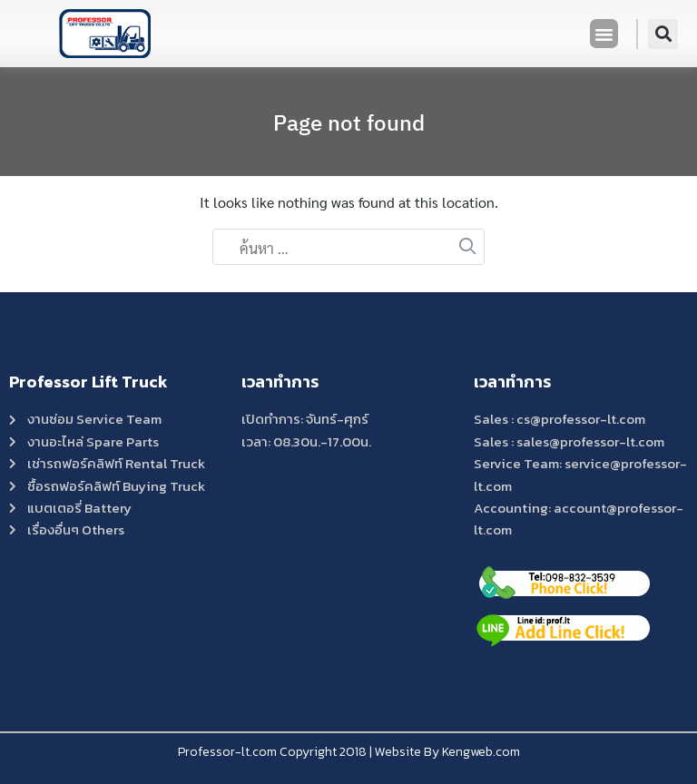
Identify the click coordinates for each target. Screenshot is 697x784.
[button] (604, 34)
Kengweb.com (481, 752)
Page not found (349, 122)
